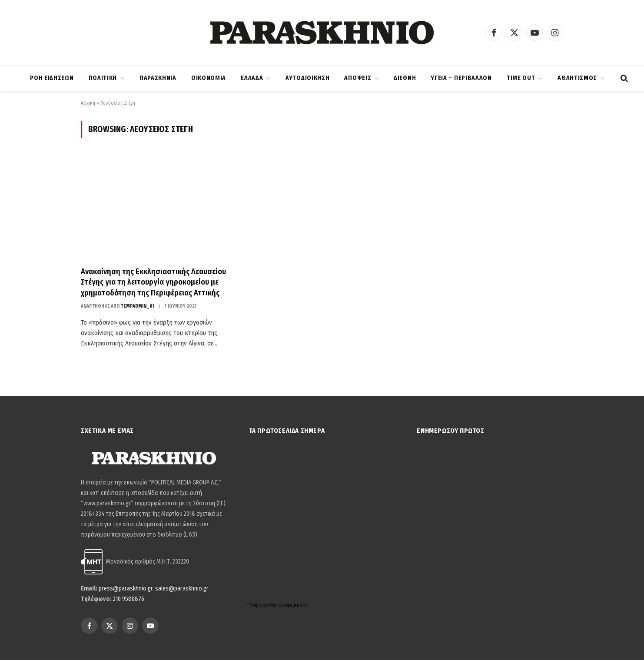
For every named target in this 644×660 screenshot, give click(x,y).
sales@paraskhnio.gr (182, 589)
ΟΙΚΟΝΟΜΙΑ (209, 78)
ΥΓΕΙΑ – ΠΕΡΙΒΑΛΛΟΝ (461, 78)
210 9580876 (129, 599)
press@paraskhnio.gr (126, 589)
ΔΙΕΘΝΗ (405, 78)
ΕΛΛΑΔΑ (252, 78)
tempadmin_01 (138, 306)
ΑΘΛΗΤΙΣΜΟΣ (577, 78)
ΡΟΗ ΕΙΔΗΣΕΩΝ (52, 78)
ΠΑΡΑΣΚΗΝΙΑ (158, 78)
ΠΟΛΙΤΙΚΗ (103, 78)
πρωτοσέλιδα (266, 605)
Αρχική (88, 103)
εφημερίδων (296, 605)
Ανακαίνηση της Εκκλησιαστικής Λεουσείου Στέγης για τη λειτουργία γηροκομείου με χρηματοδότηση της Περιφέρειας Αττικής (153, 282)
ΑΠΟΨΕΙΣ (358, 78)
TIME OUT (521, 78)
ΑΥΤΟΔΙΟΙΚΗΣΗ (307, 78)
